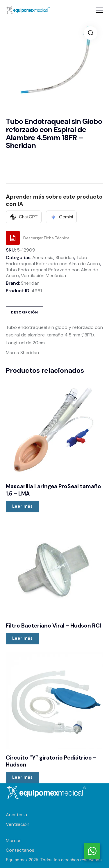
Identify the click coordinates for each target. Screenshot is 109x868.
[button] (99, 10)
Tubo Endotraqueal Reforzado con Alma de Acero (53, 261)
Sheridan (65, 257)
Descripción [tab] (25, 312)
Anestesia (43, 257)
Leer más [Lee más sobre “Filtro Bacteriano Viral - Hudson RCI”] (22, 638)
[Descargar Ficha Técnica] (38, 238)
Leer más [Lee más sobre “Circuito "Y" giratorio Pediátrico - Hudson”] (22, 777)
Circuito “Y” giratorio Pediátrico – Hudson (51, 761)
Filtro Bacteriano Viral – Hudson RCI (53, 626)
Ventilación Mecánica (43, 276)
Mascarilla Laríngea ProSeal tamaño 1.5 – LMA (53, 490)
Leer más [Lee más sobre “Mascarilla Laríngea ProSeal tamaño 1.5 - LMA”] (22, 506)
